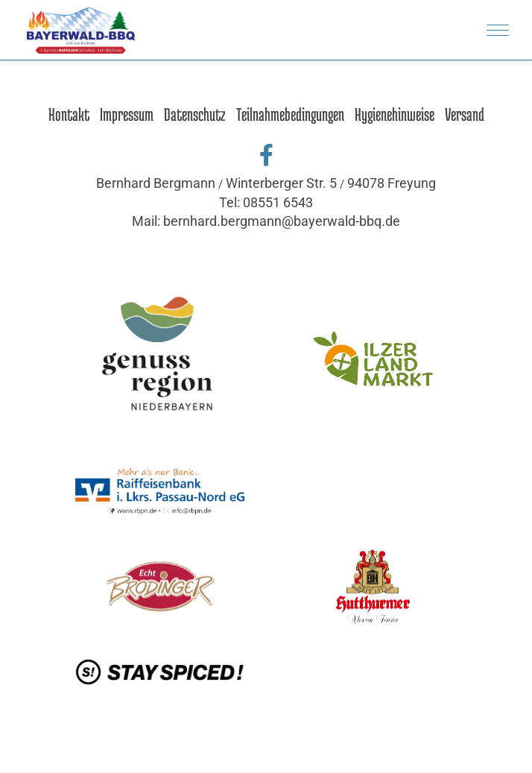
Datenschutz (195, 114)
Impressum (127, 114)
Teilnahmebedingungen (290, 114)
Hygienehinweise (395, 114)
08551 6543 (278, 202)
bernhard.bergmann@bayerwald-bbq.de (282, 221)
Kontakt (69, 114)
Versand (465, 114)
